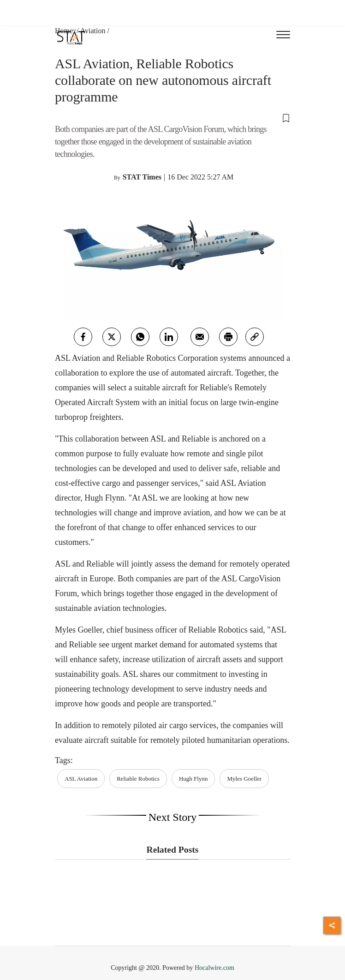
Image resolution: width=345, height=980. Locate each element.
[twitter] (112, 337)
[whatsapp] (140, 337)
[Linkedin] (169, 337)
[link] (255, 337)
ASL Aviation (81, 779)
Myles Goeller (244, 779)
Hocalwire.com (214, 968)
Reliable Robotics (138, 779)
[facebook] (83, 337)
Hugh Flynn (193, 779)
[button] (172, 118)
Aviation (93, 31)
